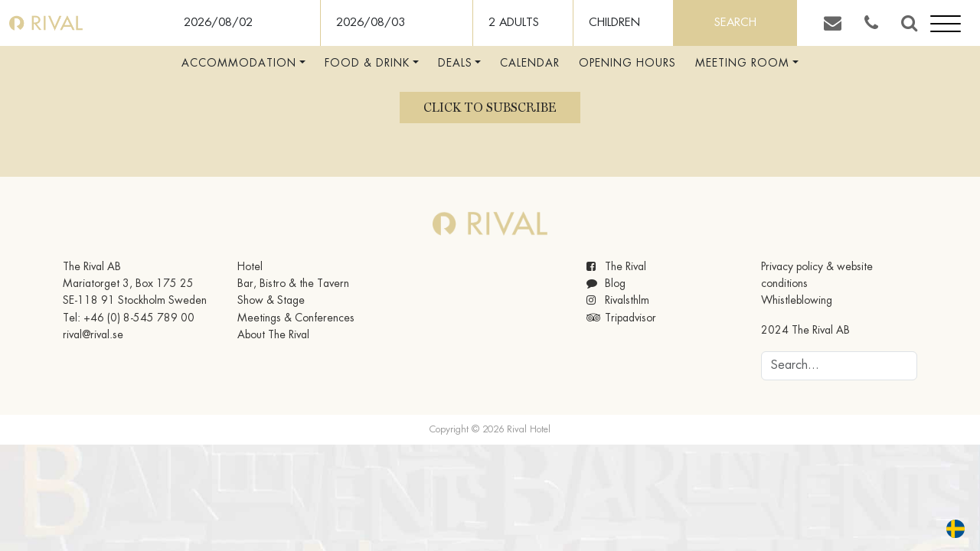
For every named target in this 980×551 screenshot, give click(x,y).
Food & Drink (367, 64)
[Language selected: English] (946, 529)
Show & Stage (271, 301)
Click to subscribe (490, 108)
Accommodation (239, 64)
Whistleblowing (797, 301)
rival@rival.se (93, 335)
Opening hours (627, 64)
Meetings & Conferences (296, 318)
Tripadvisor (621, 318)
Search (735, 23)
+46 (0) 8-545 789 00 (139, 318)
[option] (959, 529)
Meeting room (742, 64)
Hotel (250, 267)
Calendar (530, 64)
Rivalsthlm (618, 301)
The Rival (616, 267)
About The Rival (273, 335)
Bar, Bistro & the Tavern (293, 284)
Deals (455, 64)
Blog (606, 284)
